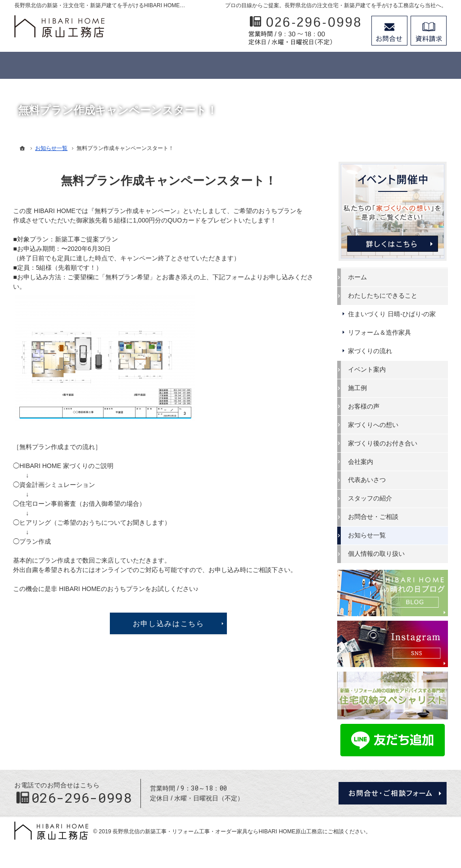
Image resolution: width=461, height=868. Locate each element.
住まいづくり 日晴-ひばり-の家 (393, 314)
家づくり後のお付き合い (384, 443)
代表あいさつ (368, 480)
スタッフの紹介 (371, 498)
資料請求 (429, 31)
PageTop (436, 783)
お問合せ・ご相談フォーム (393, 791)
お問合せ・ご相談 (375, 517)
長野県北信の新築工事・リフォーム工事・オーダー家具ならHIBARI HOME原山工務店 (217, 828)
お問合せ (389, 31)
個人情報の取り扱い (378, 554)
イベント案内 (368, 369)
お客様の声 (365, 406)
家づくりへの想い (375, 425)
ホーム (359, 277)
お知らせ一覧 (368, 535)
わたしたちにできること (384, 295)
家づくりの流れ (371, 351)
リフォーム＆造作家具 (381, 332)
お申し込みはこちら (170, 623)
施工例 (359, 388)
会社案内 (362, 461)
